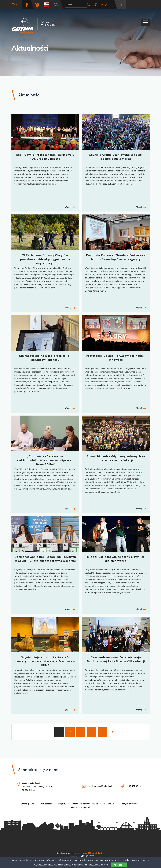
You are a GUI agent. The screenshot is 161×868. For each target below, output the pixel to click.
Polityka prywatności (130, 804)
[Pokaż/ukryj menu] (145, 22)
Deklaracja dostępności (80, 807)
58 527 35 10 (131, 786)
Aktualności (46, 804)
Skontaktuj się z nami (38, 770)
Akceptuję (119, 865)
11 (102, 732)
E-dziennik (109, 804)
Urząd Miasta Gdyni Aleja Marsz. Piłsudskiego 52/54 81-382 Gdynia (37, 787)
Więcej (70, 207)
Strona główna (28, 804)
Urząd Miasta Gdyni (92, 853)
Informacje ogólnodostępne (85, 804)
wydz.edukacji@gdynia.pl (96, 786)
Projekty (62, 804)
